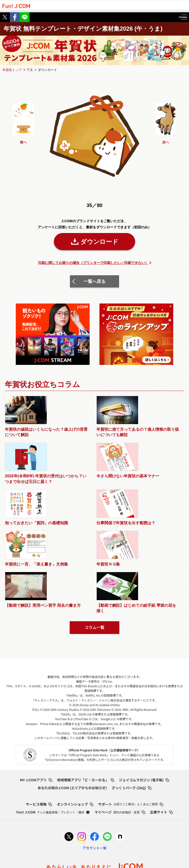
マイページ (120, 753)
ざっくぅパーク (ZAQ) (132, 729)
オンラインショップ (75, 745)
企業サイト (161, 753)
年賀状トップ (12, 70)
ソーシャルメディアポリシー (83, 840)
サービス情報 (39, 745)
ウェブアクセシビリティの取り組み (114, 833)
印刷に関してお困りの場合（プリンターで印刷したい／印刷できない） (93, 263)
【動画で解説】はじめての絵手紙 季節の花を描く (71, 547)
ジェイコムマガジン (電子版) (144, 721)
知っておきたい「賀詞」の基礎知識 (23, 495)
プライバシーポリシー (64, 833)
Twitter (5, 17)
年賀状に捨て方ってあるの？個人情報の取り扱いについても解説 (70, 437)
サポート (131, 745)
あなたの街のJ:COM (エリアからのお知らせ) (72, 729)
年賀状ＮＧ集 (154, 492)
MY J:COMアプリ (36, 721)
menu (179, 17)
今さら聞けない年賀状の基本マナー (162, 434)
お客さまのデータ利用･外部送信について (50, 851)
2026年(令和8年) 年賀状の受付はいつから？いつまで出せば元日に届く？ (116, 440)
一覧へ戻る (94, 281)
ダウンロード (100, 242)
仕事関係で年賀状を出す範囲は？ (70, 495)
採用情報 (131, 851)
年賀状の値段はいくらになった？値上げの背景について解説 (25, 437)
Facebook (15, 17)
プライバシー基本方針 (22, 833)
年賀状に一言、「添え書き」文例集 (116, 495)
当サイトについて (101, 851)
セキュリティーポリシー (165, 833)
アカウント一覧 (94, 789)
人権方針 (119, 840)
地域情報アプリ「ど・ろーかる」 (86, 721)
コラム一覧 (94, 569)
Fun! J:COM (53, 753)
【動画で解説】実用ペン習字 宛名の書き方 (25, 544)
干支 (30, 70)
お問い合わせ (157, 851)
